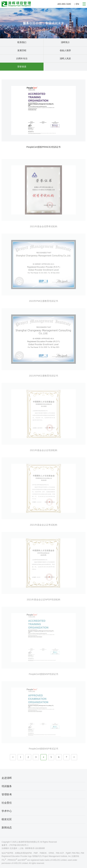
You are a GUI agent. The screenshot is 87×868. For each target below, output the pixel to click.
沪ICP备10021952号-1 (19, 845)
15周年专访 (22, 59)
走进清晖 (7, 778)
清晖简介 (65, 42)
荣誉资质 (22, 67)
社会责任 (7, 803)
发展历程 (22, 50)
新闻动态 (7, 828)
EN (77, 4)
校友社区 (7, 819)
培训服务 (7, 786)
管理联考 (7, 794)
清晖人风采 (65, 59)
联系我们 (22, 42)
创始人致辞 (65, 50)
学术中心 (7, 811)
